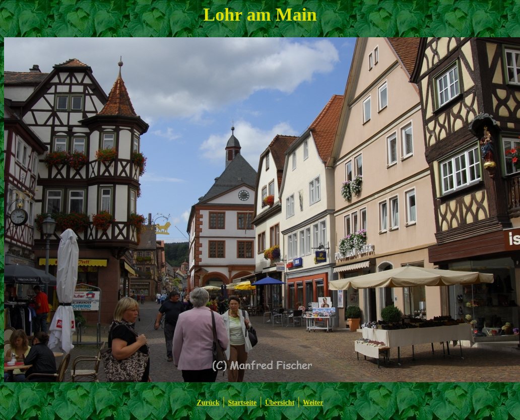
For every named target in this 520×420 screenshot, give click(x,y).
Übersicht (280, 403)
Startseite (242, 403)
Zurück (208, 403)
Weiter (313, 403)
